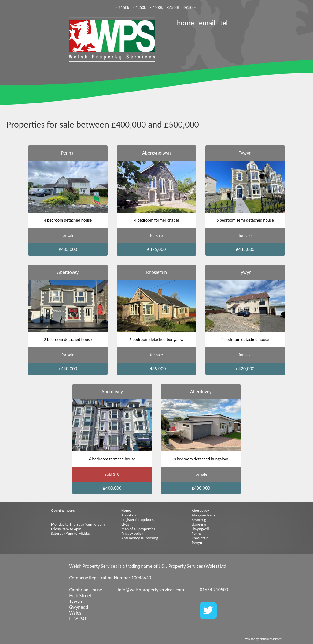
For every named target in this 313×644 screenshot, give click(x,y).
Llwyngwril (200, 529)
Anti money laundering (140, 538)
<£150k (123, 7)
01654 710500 (214, 590)
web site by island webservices (263, 639)
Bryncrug (199, 520)
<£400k (156, 7)
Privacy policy (132, 533)
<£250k (140, 7)
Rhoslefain (200, 538)
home (186, 23)
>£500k (190, 7)
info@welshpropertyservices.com (151, 590)
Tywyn (197, 543)
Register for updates (138, 520)
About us (129, 515)
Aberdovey (200, 510)
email (207, 23)
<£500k (173, 7)
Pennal (197, 533)
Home (126, 510)
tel (224, 23)
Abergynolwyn (203, 515)
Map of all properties (138, 529)
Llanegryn (199, 524)
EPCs (125, 524)
